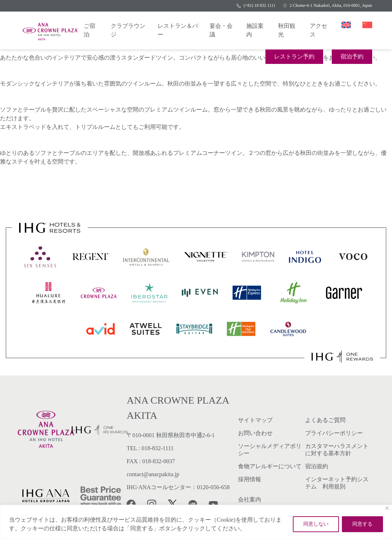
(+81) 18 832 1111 (256, 5)
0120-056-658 (213, 487)
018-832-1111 (157, 448)
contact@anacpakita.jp (153, 474)
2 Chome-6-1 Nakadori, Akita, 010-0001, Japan (327, 5)
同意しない (316, 524)
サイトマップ (255, 420)
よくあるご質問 (325, 420)
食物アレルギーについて (270, 466)
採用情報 (250, 479)
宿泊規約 (317, 466)
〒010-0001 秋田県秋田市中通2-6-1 (171, 435)
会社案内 (250, 499)
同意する (362, 524)
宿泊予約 (352, 56)
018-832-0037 (159, 461)
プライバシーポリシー (334, 433)
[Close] (387, 508)
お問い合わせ (255, 433)
